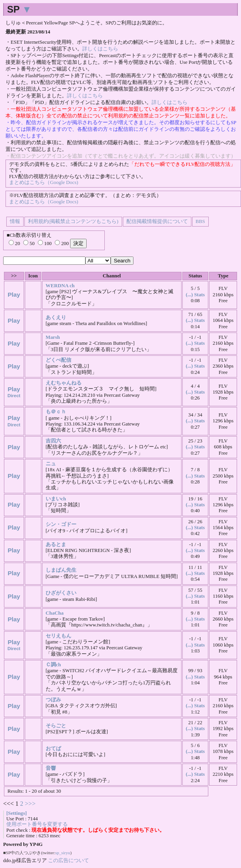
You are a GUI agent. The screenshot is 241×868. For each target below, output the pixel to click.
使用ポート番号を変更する (37, 824)
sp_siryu (63, 853)
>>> (30, 804)
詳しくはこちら (100, 49)
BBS (200, 221)
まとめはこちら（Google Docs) (44, 182)
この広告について (69, 860)
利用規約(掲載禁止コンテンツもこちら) (73, 221)
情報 (15, 221)
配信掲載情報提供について (157, 221)
